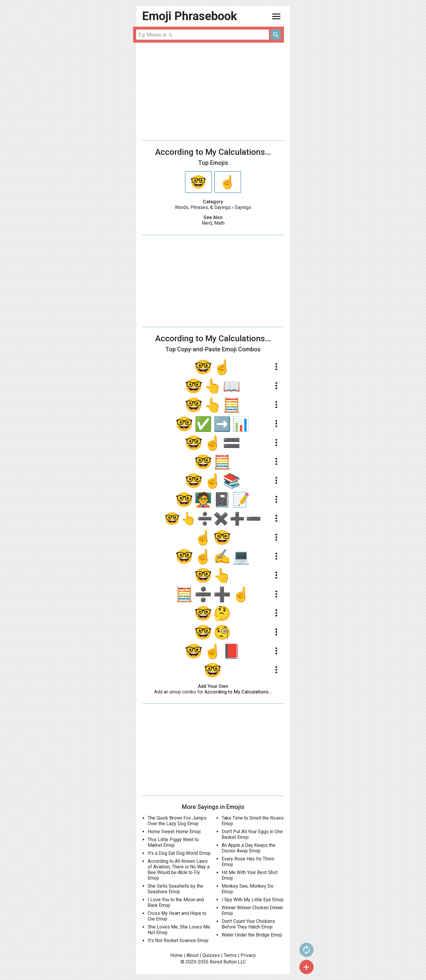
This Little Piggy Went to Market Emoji (173, 842)
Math (219, 223)
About (192, 955)
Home (176, 955)
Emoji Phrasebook (189, 16)
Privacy (248, 955)
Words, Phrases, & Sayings (203, 207)
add (302, 967)
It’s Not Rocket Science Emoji (178, 940)
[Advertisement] (213, 91)
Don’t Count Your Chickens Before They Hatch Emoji (248, 924)
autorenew (302, 950)
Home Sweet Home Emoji (174, 832)
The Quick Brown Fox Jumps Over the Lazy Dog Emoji (177, 821)
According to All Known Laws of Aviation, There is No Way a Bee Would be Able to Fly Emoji (179, 870)
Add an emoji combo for (213, 692)
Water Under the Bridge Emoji (252, 935)
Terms (230, 955)
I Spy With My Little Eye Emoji (252, 900)
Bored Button (223, 962)
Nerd (207, 223)
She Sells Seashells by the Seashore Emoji (175, 889)
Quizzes (211, 955)
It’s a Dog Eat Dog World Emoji (179, 853)
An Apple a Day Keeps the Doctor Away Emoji (248, 848)
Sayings (243, 207)
